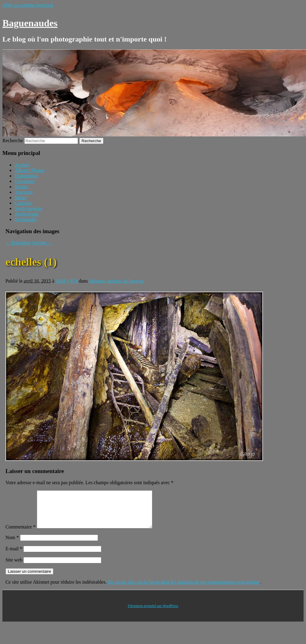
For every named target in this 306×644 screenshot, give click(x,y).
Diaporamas (26, 176)
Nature (21, 187)
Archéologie (27, 214)
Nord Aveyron (28, 208)
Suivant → (42, 243)
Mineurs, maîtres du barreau (116, 281)
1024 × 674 (67, 281)
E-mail (14, 556)
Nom (12, 545)
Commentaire (20, 534)
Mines (21, 198)
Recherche (13, 141)
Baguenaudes (30, 23)
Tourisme (24, 192)
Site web (14, 567)
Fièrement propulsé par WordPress (153, 613)
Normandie (25, 219)
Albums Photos (29, 170)
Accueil (22, 165)
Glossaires (25, 181)
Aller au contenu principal (28, 5)
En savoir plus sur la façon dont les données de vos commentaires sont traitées (184, 589)
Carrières (24, 203)
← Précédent (18, 243)
